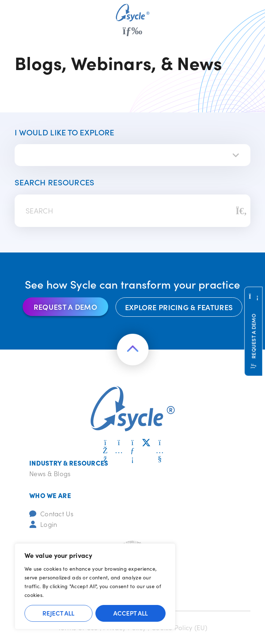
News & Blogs (50, 473)
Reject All (58, 613)
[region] (95, 586)
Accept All (130, 613)
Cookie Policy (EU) (179, 627)
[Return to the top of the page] (133, 350)
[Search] (241, 211)
